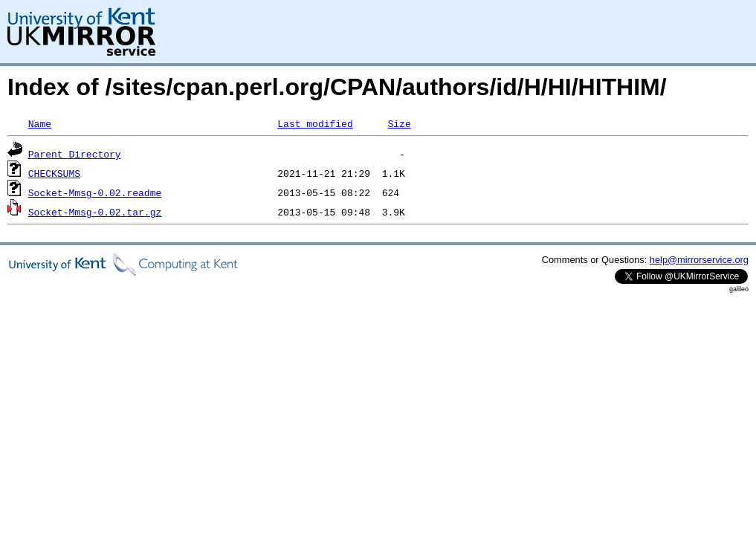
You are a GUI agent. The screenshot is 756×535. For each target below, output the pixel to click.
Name (40, 123)
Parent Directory (75, 154)
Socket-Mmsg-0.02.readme (95, 192)
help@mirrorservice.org (699, 260)
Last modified (315, 123)
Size (399, 123)
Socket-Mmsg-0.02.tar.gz (95, 212)
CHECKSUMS (54, 173)
